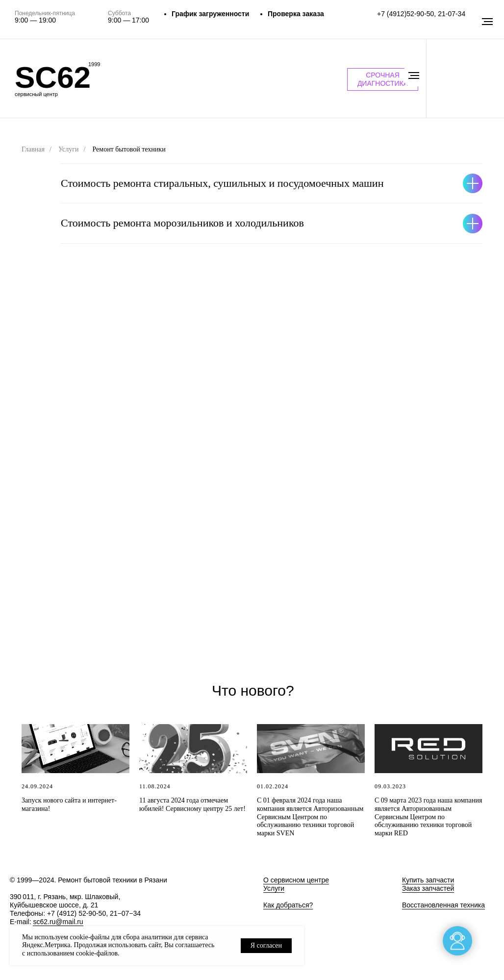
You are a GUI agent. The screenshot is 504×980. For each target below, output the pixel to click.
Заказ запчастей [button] (428, 888)
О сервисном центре (296, 880)
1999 (94, 64)
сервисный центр (36, 94)
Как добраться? (288, 905)
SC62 (53, 77)
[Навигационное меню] (414, 75)
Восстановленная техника (443, 905)
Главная (33, 149)
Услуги (69, 149)
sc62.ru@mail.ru (58, 922)
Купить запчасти (428, 880)
